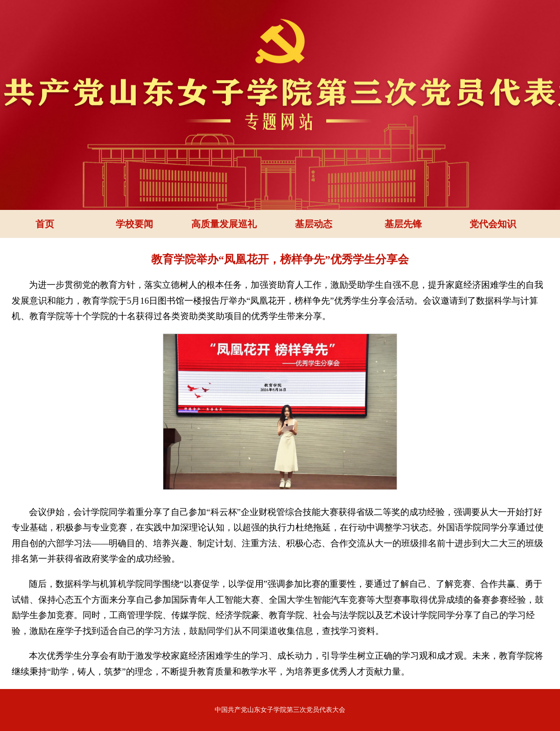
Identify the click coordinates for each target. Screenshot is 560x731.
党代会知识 (493, 224)
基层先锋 (403, 224)
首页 (45, 224)
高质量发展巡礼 (224, 224)
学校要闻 (134, 224)
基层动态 (314, 224)
